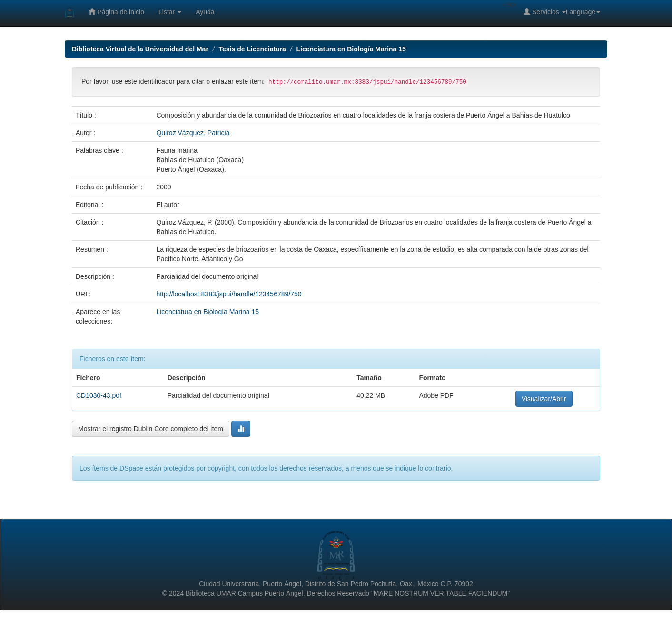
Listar (170, 12)
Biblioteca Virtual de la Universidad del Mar (140, 49)
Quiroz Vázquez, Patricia (193, 133)
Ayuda (205, 12)
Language (583, 12)
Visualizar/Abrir (544, 399)
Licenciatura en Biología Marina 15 (351, 49)
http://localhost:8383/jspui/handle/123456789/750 (229, 294)
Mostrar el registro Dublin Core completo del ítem (151, 429)
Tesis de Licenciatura (252, 49)
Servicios (545, 12)
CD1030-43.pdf (99, 395)
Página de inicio (116, 12)
